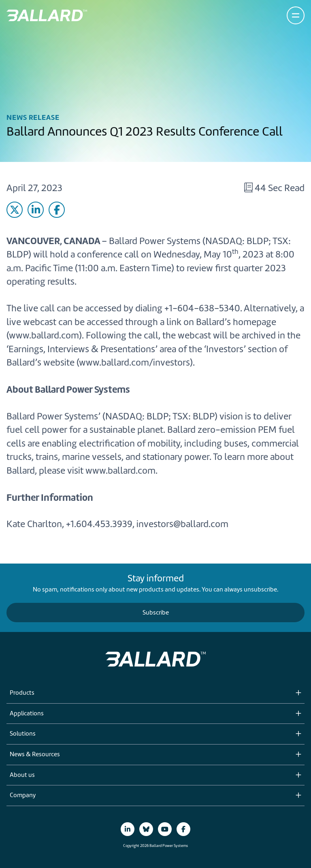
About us (22, 775)
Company (23, 796)
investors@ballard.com (182, 524)
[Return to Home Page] (47, 15)
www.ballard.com (44, 335)
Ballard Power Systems (155, 241)
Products (22, 693)
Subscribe (156, 613)
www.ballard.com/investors (134, 362)
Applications (27, 714)
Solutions (23, 734)
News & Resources (35, 755)
